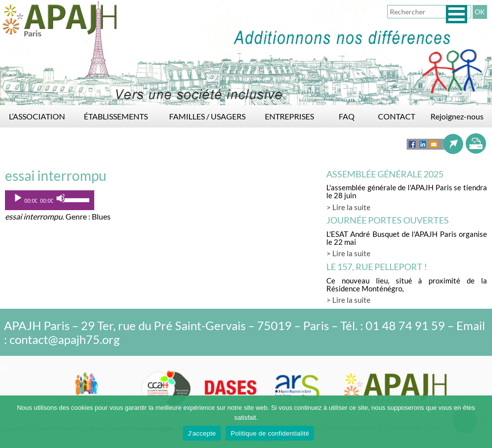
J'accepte (202, 433)
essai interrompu (56, 175)
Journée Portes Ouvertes (388, 220)
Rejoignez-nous (457, 116)
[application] (50, 200)
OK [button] (480, 12)
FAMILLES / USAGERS (207, 116)
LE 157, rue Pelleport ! (377, 267)
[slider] (77, 199)
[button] (457, 14)
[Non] (480, 422)
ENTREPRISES (289, 116)
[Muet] (61, 198)
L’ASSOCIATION (37, 116)
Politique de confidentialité (270, 433)
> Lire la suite (348, 207)
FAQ (347, 116)
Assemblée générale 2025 (385, 174)
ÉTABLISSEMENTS (116, 116)
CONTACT (397, 116)
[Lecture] (18, 198)
